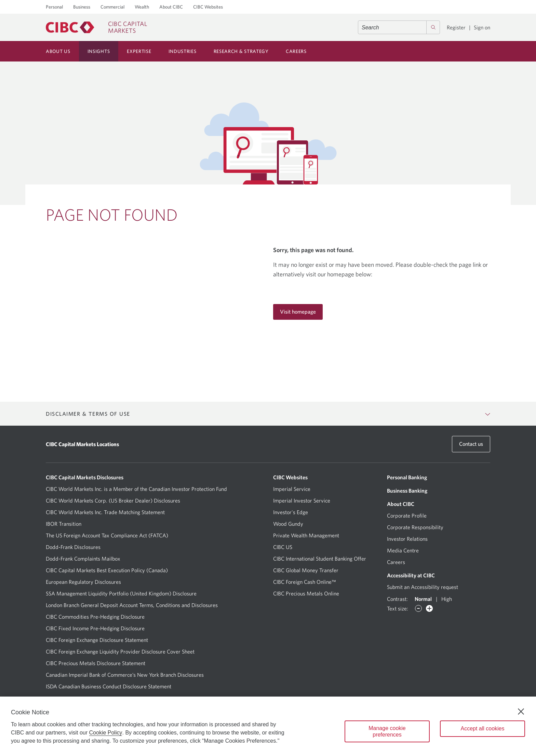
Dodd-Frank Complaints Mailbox (83, 559)
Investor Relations (407, 539)
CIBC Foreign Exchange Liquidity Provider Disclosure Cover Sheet (120, 651)
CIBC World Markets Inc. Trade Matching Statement (105, 512)
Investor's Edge (291, 512)
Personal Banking (407, 477)
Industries (183, 51)
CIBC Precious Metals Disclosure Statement (96, 663)
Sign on (482, 27)
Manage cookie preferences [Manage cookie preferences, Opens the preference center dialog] (387, 731)
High (447, 599)
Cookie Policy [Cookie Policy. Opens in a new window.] (106, 733)
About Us (58, 51)
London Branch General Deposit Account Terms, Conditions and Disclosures (132, 605)
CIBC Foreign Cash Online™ (305, 582)
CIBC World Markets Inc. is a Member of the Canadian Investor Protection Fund (136, 489)
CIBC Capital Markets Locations (82, 444)
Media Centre (403, 550)
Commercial (112, 7)
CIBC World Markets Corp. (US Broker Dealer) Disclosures (113, 500)
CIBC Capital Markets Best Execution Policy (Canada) (107, 570)
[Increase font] (429, 608)
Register (456, 27)
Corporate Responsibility (415, 527)
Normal (423, 599)
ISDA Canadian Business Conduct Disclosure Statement (109, 686)
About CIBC (171, 7)
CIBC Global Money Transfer (306, 570)
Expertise (139, 51)
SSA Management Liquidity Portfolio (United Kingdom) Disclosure (121, 593)
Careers (296, 51)
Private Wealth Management (306, 535)
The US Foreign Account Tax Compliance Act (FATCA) (107, 535)
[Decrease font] (418, 608)
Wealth (142, 7)
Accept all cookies (482, 728)
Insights (99, 51)
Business (82, 7)
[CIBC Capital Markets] (96, 27)
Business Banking (407, 491)
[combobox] (399, 27)
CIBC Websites (208, 7)
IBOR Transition (64, 524)
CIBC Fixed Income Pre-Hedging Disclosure (95, 628)
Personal (54, 7)
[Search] (433, 27)
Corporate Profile (407, 516)
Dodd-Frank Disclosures (73, 547)
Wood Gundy (288, 524)
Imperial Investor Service (302, 500)
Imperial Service (292, 489)
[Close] (521, 712)
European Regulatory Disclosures (83, 582)
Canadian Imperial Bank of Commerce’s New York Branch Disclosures (125, 675)
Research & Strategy (241, 51)
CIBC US (283, 547)
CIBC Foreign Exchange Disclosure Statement (97, 640)
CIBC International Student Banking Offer (320, 559)
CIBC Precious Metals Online (306, 593)
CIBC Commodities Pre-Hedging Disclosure (95, 617)
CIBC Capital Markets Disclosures (85, 477)
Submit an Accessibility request (423, 587)
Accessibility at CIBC (411, 575)
